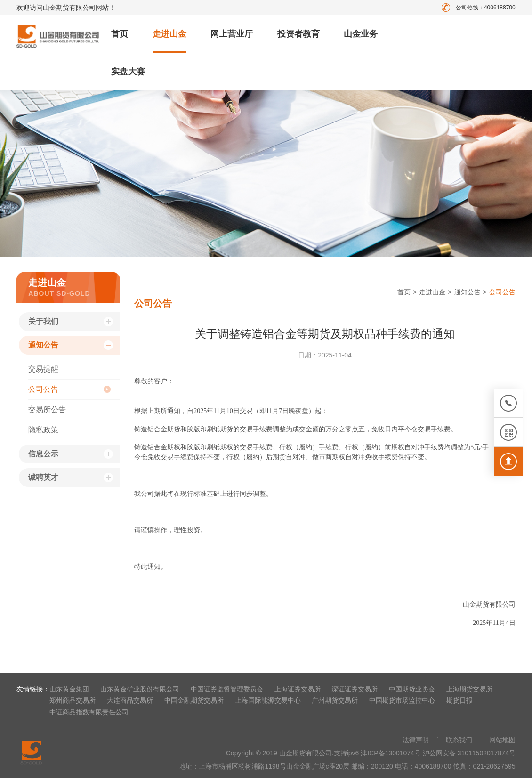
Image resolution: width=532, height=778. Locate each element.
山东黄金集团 (69, 689)
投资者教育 (298, 34)
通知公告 (43, 345)
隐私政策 (43, 430)
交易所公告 (47, 409)
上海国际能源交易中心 (268, 700)
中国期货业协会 (412, 689)
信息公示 (43, 454)
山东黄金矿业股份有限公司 (140, 689)
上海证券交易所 (298, 689)
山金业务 (361, 34)
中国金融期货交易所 (194, 700)
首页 (120, 34)
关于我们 (43, 321)
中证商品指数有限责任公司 (89, 712)
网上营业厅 (232, 34)
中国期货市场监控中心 (402, 700)
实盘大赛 (128, 72)
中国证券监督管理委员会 (227, 689)
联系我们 (459, 740)
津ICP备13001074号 (392, 753)
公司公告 (43, 389)
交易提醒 (43, 369)
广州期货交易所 (335, 700)
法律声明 (416, 740)
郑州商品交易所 (73, 700)
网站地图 (502, 740)
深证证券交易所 (355, 689)
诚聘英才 (43, 477)
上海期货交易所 (469, 689)
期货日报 (459, 700)
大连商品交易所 (130, 700)
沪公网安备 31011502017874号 (469, 753)
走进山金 (169, 34)
